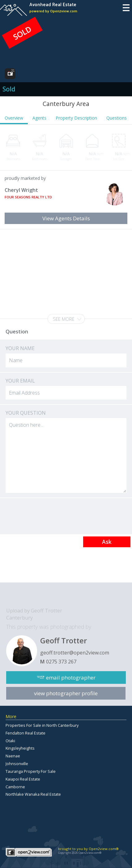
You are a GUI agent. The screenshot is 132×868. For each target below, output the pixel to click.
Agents (39, 118)
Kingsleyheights (20, 748)
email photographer (71, 677)
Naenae (13, 756)
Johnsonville (17, 764)
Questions (117, 118)
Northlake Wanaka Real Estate (33, 794)
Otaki (10, 741)
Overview (14, 118)
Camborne (15, 787)
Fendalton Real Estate (26, 733)
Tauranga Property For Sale (31, 771)
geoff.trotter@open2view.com (75, 653)
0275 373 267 (61, 662)
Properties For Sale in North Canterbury (42, 725)
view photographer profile (66, 693)
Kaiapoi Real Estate (23, 779)
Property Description (76, 118)
